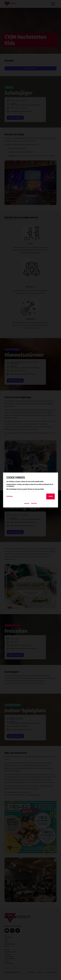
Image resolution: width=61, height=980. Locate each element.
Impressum (27, 503)
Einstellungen (10, 496)
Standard (51, 496)
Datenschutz (34, 503)
